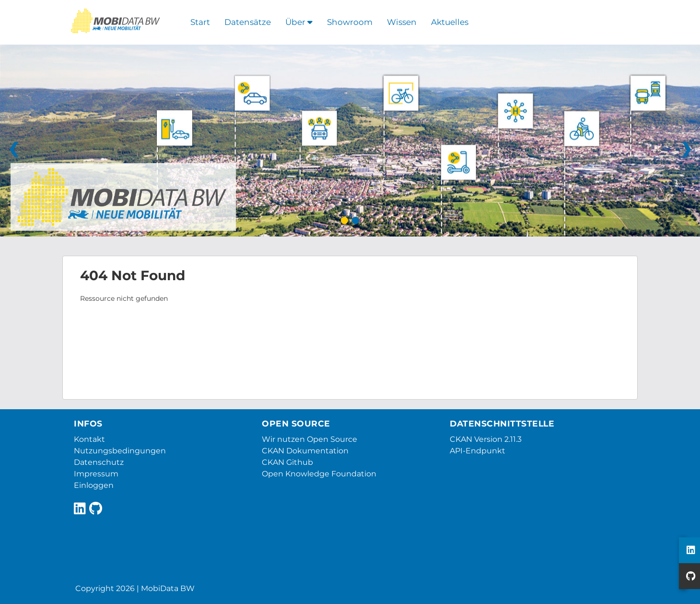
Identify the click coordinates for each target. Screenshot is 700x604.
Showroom (350, 22)
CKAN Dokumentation (305, 451)
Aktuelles (450, 22)
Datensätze (248, 22)
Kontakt (89, 439)
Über (299, 22)
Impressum (96, 474)
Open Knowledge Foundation (319, 474)
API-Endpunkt (478, 451)
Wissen (402, 22)
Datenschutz (99, 462)
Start (200, 22)
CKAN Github (287, 462)
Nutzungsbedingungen (120, 451)
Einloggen (94, 485)
